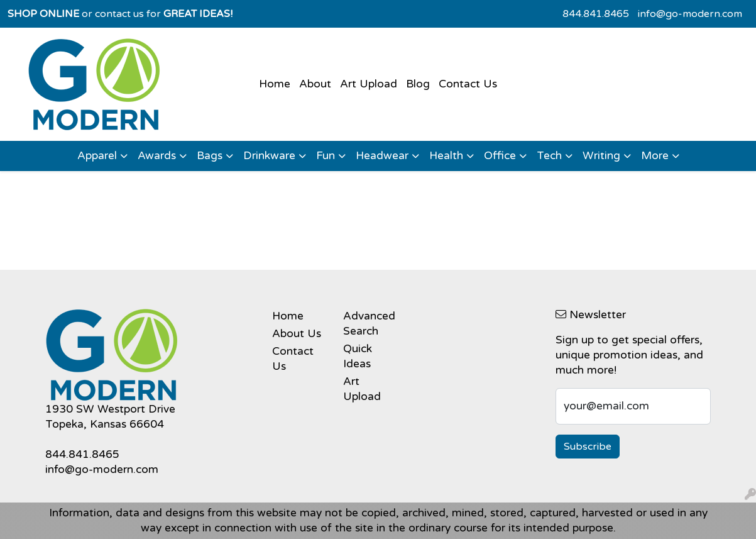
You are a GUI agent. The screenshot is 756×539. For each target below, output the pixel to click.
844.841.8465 (596, 14)
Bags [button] (210, 156)
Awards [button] (157, 156)
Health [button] (446, 156)
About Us (297, 334)
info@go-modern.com (690, 14)
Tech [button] (549, 156)
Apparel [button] (97, 156)
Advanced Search (369, 324)
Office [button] (500, 156)
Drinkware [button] (269, 156)
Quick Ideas (358, 356)
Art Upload (369, 84)
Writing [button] (601, 156)
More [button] (655, 156)
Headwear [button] (382, 156)
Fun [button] (326, 156)
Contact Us (468, 84)
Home (275, 84)
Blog (418, 84)
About (315, 84)
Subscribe (588, 447)
